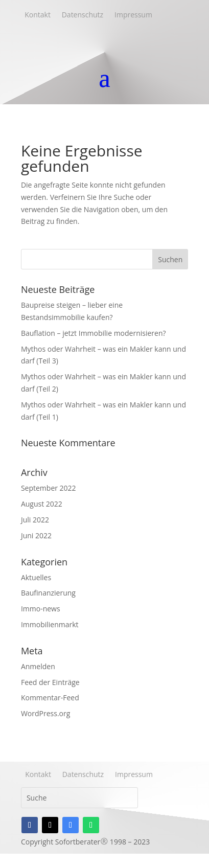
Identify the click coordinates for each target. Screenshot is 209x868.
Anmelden (38, 666)
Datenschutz (80, 15)
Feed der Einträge (50, 682)
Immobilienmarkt (50, 624)
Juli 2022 (35, 520)
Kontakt (36, 15)
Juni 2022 (36, 535)
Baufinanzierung (48, 593)
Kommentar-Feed (50, 698)
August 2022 (42, 504)
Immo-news (41, 609)
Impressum (132, 15)
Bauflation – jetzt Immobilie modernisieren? (94, 333)
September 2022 (49, 488)
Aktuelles (36, 577)
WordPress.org (45, 713)
